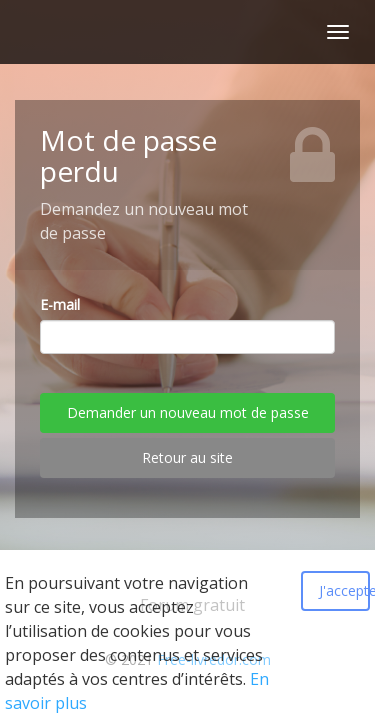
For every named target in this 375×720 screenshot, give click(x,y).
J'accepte (344, 590)
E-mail (60, 304)
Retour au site (187, 457)
